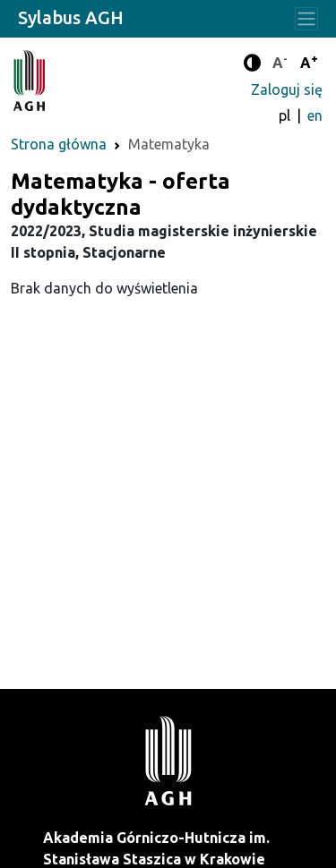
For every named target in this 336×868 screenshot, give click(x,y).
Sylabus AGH (71, 17)
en (315, 115)
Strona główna (59, 144)
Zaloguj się (287, 89)
